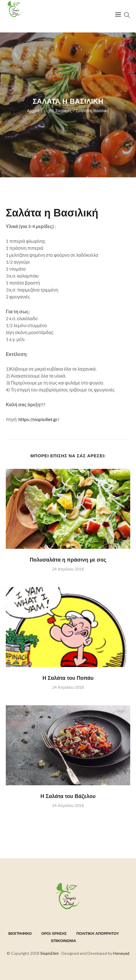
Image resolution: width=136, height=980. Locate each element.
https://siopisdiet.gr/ (38, 419)
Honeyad (121, 953)
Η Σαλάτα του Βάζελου (68, 796)
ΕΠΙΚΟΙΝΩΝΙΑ (64, 941)
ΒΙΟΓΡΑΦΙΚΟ (20, 933)
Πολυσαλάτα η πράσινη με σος (68, 560)
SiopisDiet (49, 953)
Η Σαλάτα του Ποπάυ (68, 678)
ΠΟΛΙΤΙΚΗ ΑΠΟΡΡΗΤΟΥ (98, 933)
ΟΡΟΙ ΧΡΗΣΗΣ (54, 933)
